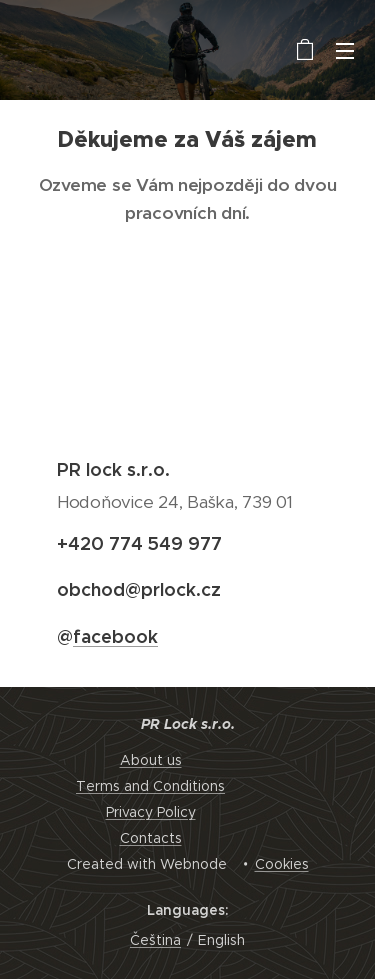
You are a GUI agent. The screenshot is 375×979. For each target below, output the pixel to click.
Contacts (151, 838)
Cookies (282, 864)
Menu (345, 51)
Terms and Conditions (150, 786)
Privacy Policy (151, 812)
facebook (115, 636)
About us (151, 760)
